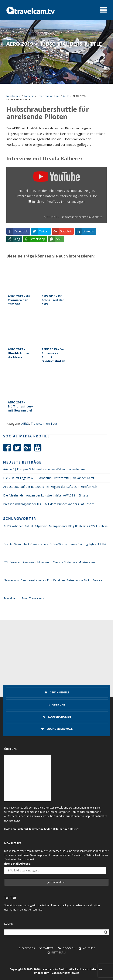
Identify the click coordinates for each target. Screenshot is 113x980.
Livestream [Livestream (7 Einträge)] (29, 562)
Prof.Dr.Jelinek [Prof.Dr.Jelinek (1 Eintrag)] (56, 580)
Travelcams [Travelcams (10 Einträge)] (37, 598)
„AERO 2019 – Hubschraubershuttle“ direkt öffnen (73, 217)
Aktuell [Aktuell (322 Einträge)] (29, 526)
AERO (66, 96)
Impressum (42, 973)
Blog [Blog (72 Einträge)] (71, 526)
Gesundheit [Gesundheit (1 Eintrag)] (21, 544)
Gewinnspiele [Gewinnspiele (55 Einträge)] (39, 544)
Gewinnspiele (57, 692)
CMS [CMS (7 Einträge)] (92, 526)
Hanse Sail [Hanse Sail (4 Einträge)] (76, 544)
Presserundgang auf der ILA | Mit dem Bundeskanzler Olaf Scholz (48, 504)
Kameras (29, 96)
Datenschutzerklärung (61, 196)
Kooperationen (57, 717)
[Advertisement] (56, 652)
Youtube (87, 948)
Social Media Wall (57, 729)
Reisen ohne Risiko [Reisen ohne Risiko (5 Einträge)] (79, 580)
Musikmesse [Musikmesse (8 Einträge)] (87, 562)
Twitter (46, 948)
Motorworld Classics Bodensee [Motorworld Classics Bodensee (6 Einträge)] (57, 562)
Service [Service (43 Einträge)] (97, 580)
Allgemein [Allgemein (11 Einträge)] (41, 526)
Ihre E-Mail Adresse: (18, 864)
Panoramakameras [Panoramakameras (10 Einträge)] (33, 580)
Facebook (27, 948)
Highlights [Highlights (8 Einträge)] (90, 544)
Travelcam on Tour (49, 96)
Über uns (57, 705)
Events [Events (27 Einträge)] (8, 544)
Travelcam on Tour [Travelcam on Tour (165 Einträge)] (16, 598)
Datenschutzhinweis (65, 973)
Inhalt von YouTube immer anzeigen (58, 201)
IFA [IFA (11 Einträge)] (99, 544)
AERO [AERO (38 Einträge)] (7, 526)
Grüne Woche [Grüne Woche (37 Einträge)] (58, 544)
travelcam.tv (13, 96)
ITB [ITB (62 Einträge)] (6, 562)
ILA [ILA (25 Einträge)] (104, 544)
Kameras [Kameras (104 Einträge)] (15, 562)
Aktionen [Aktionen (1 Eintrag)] (18, 526)
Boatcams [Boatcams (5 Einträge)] (82, 526)
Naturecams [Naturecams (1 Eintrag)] (12, 580)
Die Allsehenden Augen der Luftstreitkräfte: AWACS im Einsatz (46, 495)
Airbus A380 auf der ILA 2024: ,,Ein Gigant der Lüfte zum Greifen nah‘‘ (51, 487)
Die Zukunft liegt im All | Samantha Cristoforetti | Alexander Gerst (49, 478)
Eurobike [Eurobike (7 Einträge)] (102, 526)
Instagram (57, 952)
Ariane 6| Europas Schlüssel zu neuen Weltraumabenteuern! (44, 469)
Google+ (66, 948)
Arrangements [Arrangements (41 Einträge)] (58, 526)
